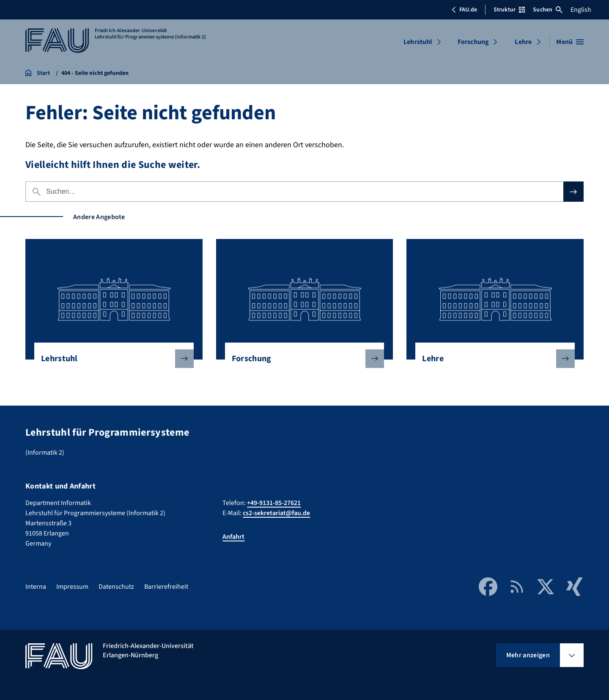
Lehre (523, 42)
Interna (36, 587)
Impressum (72, 587)
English (581, 10)
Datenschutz (116, 587)
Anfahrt (233, 537)
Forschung (473, 42)
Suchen (548, 10)
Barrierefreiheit (166, 587)
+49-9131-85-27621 (274, 503)
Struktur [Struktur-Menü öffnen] (509, 10)
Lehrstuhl (418, 42)
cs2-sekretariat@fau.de (276, 513)
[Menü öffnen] (570, 42)
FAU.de (464, 10)
